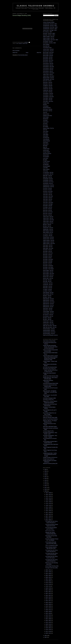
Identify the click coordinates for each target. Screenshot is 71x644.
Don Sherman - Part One (48, 315)
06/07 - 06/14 (48, 593)
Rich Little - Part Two (47, 281)
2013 (46, 484)
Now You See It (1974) (50, 531)
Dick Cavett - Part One (48, 109)
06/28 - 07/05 (48, 588)
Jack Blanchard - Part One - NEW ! (50, 24)
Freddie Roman (46, 149)
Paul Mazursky (46, 138)
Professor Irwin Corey (47, 116)
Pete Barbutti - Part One (48, 179)
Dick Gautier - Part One (48, 57)
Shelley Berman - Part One (49, 185)
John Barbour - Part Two (48, 95)
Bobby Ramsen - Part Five (48, 305)
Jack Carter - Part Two (48, 195)
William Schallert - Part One (49, 37)
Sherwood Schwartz (47, 153)
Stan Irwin (45, 130)
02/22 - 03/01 (48, 621)
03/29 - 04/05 (48, 612)
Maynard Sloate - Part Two (48, 128)
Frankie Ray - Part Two (48, 90)
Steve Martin (46, 136)
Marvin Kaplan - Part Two (48, 272)
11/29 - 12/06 (48, 500)
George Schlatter (47, 152)
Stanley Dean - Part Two (48, 229)
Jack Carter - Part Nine (48, 92)
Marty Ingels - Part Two (48, 247)
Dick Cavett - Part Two (48, 111)
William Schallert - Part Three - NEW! (51, 40)
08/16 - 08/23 (48, 575)
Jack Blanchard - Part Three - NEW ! (50, 27)
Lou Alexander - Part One (48, 172)
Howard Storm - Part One (48, 321)
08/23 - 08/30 (48, 574)
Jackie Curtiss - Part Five (48, 221)
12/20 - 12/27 (48, 494)
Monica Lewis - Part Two (48, 278)
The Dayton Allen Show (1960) (51, 568)
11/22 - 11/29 (48, 502)
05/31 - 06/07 (48, 595)
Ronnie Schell (46, 150)
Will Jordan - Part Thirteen (48, 269)
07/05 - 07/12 (48, 586)
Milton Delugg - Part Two (48, 232)
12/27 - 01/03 (48, 493)
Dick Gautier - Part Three (48, 60)
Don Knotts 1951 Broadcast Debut (50, 367)
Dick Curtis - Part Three (48, 212)
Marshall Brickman (47, 108)
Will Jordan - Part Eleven (48, 266)
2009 (46, 491)
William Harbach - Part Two (49, 242)
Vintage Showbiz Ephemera (49, 459)
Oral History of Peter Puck (48, 400)
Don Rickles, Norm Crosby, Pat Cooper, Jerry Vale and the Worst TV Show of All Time (50, 370)
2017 (46, 477)
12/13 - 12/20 (48, 496)
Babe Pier (45, 147)
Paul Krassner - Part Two (48, 65)
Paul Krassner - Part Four (48, 68)
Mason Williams (46, 169)
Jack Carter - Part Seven (48, 202)
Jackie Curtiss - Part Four (48, 223)
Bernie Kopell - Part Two (48, 54)
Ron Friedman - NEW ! (48, 32)
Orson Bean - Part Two (48, 100)
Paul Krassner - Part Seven (49, 73)
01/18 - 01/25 (48, 630)
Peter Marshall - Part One (48, 292)
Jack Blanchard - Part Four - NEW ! (50, 29)
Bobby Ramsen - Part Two (48, 300)
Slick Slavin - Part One (48, 82)
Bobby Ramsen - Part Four (49, 304)
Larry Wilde (45, 168)
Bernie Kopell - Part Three (48, 52)
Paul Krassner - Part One (48, 63)
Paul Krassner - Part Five (48, 70)
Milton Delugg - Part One (48, 231)
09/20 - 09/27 (48, 518)
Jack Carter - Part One (48, 193)
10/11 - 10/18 (48, 513)
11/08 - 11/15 (48, 505)
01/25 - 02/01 (48, 628)
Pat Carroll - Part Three (48, 191)
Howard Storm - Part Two (48, 322)
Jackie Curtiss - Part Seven (49, 76)
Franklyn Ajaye (46, 103)
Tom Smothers (46, 157)
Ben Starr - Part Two (47, 319)
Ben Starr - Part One (47, 318)
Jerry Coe (45, 112)
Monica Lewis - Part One (48, 277)
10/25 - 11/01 (48, 509)
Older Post (39, 53)
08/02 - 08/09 (48, 579)
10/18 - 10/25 (48, 511)
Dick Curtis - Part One (47, 209)
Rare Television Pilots (47, 416)
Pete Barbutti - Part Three (48, 182)
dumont (20, 44)
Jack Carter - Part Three (48, 196)
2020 (46, 471)
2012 (46, 486)
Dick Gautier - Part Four (48, 62)
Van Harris (45, 123)
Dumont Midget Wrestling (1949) (52, 566)
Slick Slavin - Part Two (48, 84)
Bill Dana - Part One (47, 225)
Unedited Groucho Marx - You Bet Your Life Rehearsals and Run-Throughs (50, 455)
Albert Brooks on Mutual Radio (49, 341)
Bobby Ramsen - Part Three (49, 302)
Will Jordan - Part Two (48, 251)
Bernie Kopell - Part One (48, 56)
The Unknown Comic (47, 48)
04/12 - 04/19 (48, 608)
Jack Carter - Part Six (47, 201)
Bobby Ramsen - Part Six (48, 307)
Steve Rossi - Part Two (48, 310)
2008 (46, 635)
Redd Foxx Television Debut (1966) (50, 417)
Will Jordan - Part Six (47, 258)
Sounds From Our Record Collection (50, 419)
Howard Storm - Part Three (49, 324)
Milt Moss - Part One (47, 296)
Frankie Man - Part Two (48, 285)
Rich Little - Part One (47, 280)
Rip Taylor (45, 160)
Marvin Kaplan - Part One (48, 270)
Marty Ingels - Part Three (48, 248)
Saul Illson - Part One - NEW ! (49, 33)
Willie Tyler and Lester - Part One (50, 326)
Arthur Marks (46, 135)
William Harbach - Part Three (49, 243)
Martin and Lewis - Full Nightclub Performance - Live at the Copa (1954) (50, 392)
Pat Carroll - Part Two (47, 190)
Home (27, 53)
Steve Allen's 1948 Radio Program (50, 426)
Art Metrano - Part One (48, 86)
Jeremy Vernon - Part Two (48, 51)
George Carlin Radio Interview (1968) (51, 376)
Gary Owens (46, 142)
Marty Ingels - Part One (48, 245)
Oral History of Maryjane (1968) (49, 398)
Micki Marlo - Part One (48, 286)
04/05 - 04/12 (48, 610)
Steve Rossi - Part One (48, 308)
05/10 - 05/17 (48, 601)
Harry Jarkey (46, 131)
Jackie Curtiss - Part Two (48, 218)
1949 (17, 44)
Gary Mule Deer (46, 46)
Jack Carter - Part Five (48, 199)
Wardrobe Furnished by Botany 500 (50, 464)
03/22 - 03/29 (48, 613)
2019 (46, 473)
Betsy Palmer (46, 144)
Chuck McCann (46, 139)
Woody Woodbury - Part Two (49, 330)
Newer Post (15, 53)
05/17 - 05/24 (48, 599)
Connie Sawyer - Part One (48, 311)
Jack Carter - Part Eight (48, 204)
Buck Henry (45, 125)
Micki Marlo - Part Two (48, 288)
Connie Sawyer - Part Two (48, 313)
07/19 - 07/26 (48, 583)
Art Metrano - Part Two (48, 87)
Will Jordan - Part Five (48, 256)
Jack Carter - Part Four (48, 198)
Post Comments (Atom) (23, 55)
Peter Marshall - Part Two (48, 294)
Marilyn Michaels (46, 141)
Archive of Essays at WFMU (49, 22)
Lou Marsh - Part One (47, 289)
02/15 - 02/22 (48, 622)
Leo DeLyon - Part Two (48, 236)
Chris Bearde (46, 106)
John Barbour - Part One (48, 93)
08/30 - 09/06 (48, 572)
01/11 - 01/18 (48, 631)
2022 (46, 469)
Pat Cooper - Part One (48, 206)
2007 (46, 637)
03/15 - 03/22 (48, 615)
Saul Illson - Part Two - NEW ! (49, 35)
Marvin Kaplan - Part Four (48, 275)
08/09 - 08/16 (48, 577)
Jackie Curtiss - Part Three (48, 220)
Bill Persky (45, 146)
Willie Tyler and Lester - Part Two (50, 327)
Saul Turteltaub (46, 44)
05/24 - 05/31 (48, 597)
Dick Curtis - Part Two (47, 210)
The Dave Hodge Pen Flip (48, 431)
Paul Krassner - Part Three (48, 67)
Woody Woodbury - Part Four (49, 334)
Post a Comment (16, 51)
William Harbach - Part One (49, 240)
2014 (46, 482)
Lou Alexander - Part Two (48, 174)
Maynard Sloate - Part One (49, 78)
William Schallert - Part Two (49, 38)
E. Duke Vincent (46, 161)
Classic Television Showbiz (36, 6)
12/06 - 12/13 (48, 498)
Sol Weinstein (46, 165)
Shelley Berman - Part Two (48, 187)
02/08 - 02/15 (48, 624)
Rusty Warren (46, 163)
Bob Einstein (46, 119)
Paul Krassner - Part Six (48, 71)
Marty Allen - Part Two (48, 177)
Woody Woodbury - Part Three (49, 332)
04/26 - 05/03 (48, 604)
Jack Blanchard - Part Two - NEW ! (50, 26)
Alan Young (45, 171)
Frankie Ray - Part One (48, 89)
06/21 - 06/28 (48, 590)
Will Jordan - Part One (48, 250)
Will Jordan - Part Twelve (48, 267)
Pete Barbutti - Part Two (48, 180)
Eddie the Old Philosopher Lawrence (50, 335)
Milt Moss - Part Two (47, 297)
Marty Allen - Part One (48, 176)
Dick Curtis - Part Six (47, 81)
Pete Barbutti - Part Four (48, 183)
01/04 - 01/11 (48, 633)
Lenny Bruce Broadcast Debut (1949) (51, 383)
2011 (46, 487)
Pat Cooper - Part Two (48, 207)
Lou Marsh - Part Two (47, 291)
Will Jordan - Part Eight (48, 261)
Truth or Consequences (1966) (51, 545)
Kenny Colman (46, 114)
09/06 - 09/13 (48, 570)
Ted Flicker (45, 120)
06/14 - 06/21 (48, 592)
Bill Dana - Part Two (47, 226)
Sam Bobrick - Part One (48, 41)
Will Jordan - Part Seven (48, 259)
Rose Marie (45, 133)
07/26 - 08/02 (48, 581)
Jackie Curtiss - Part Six (48, 74)
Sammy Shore (46, 155)
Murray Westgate (47, 166)
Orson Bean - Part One (48, 98)
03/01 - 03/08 (48, 619)
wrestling (25, 44)
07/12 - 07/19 (48, 584)
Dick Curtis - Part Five (47, 215)
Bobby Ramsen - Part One (48, 299)
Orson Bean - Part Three (48, 101)
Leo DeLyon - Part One (48, 234)
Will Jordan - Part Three (48, 253)
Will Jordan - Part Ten (47, 264)
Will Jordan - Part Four (48, 255)
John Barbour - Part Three (48, 97)
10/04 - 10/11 (48, 514)
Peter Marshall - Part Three (49, 79)
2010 (46, 489)
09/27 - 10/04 (48, 516)
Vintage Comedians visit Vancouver (50, 457)
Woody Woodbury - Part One (49, 329)
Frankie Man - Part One (48, 283)
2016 (46, 478)
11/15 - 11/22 (48, 504)
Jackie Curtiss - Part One (48, 217)
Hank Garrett (46, 122)
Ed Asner (45, 104)
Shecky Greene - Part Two (48, 239)
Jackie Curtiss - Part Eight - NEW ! (50, 30)
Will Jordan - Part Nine (48, 262)
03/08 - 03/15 (48, 617)
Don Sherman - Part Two (48, 316)
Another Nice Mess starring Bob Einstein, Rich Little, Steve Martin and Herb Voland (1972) (50, 347)
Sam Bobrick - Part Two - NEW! (49, 43)
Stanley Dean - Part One (48, 228)
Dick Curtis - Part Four (48, 213)
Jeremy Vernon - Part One (48, 49)
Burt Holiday (46, 127)
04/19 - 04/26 (48, 606)
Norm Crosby (46, 117)
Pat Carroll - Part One (47, 188)
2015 (46, 480)
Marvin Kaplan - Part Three (49, 274)
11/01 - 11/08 (48, 507)
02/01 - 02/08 (48, 626)
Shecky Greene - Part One (48, 237)
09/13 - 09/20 (48, 520)
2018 (46, 475)
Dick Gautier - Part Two (48, 59)
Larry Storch (46, 158)
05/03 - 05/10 (48, 603)
